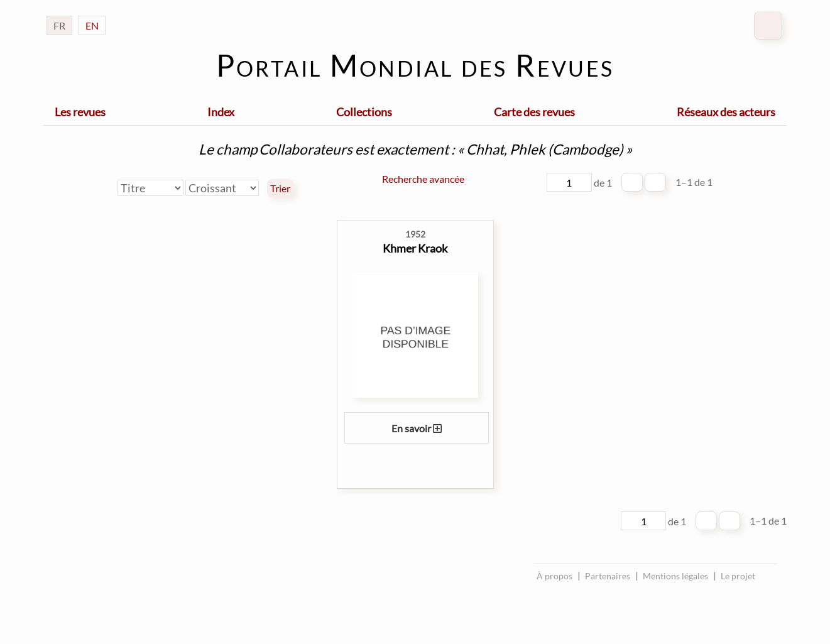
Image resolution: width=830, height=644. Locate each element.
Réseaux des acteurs (726, 112)
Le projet (738, 576)
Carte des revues (534, 112)
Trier (280, 188)
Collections (364, 112)
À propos (554, 576)
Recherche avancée (423, 179)
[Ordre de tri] (222, 188)
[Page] (569, 182)
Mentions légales (675, 576)
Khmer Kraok (415, 248)
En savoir (417, 428)
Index (221, 112)
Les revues (80, 112)
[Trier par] (150, 188)
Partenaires (608, 576)
